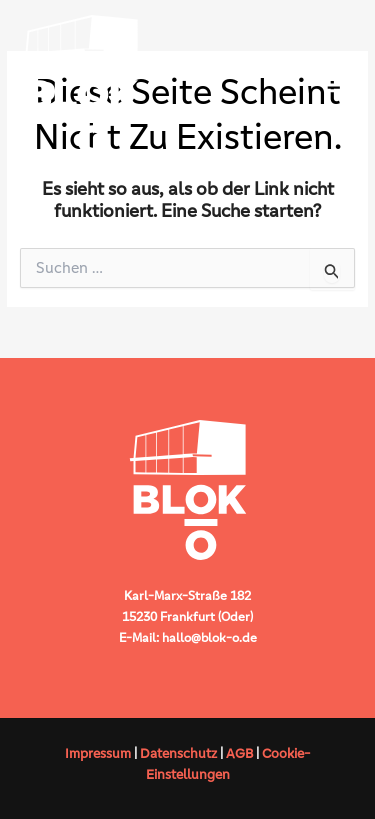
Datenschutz (178, 753)
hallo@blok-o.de (209, 637)
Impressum (98, 753)
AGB (239, 753)
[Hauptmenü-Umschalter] (335, 84)
